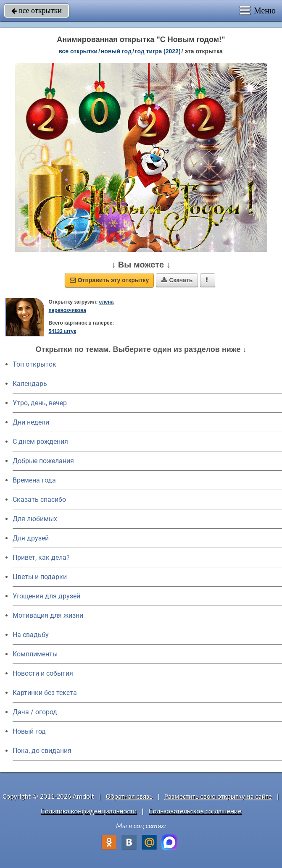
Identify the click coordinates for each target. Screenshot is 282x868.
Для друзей (31, 538)
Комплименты (35, 654)
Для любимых (35, 519)
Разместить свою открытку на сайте (218, 796)
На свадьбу (31, 635)
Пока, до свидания (42, 751)
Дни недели (31, 422)
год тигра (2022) (158, 51)
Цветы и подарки (40, 577)
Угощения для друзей (46, 596)
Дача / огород (35, 712)
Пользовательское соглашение (195, 811)
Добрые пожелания (43, 461)
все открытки (37, 10)
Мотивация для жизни (48, 615)
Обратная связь (129, 796)
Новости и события (43, 673)
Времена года (34, 480)
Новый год (29, 731)
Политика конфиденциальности (88, 811)
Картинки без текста (45, 693)
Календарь (30, 384)
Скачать (177, 280)
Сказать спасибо (39, 500)
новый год (116, 51)
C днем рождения (40, 442)
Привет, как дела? (41, 557)
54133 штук (63, 331)
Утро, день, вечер (40, 403)
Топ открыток (34, 364)
